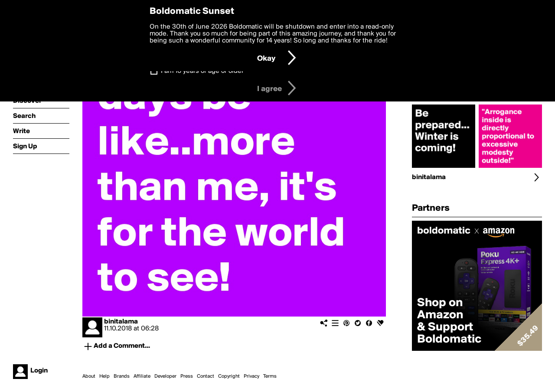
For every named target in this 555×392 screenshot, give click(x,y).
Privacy (251, 376)
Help (104, 376)
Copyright (229, 376)
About (89, 376)
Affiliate (142, 376)
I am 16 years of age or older (202, 71)
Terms (270, 376)
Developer (165, 376)
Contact (206, 376)
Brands (122, 376)
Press (187, 376)
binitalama (121, 322)
